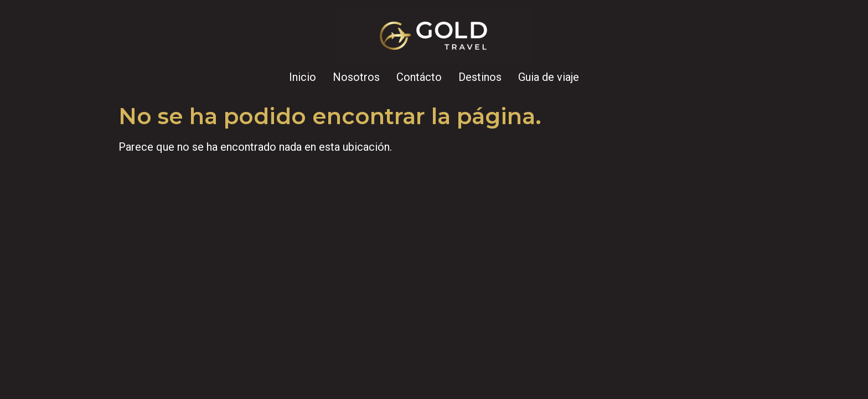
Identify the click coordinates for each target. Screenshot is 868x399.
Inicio (303, 77)
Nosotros (356, 77)
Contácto (419, 77)
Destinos (480, 77)
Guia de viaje (549, 77)
